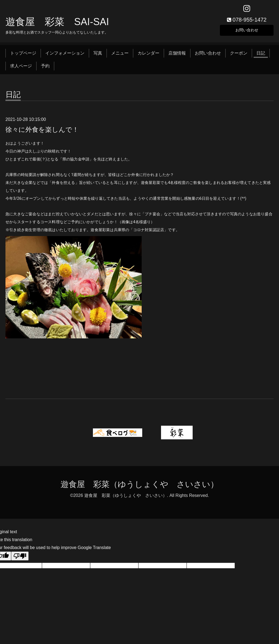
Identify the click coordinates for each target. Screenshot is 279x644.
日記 (261, 55)
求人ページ (21, 68)
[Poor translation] (20, 558)
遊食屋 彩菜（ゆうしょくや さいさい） (139, 486)
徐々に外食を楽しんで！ (42, 131)
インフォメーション (65, 55)
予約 (45, 68)
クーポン (239, 55)
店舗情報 (177, 55)
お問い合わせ (247, 31)
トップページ (23, 55)
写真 (98, 55)
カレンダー (148, 55)
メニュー (120, 55)
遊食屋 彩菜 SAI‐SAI (57, 24)
